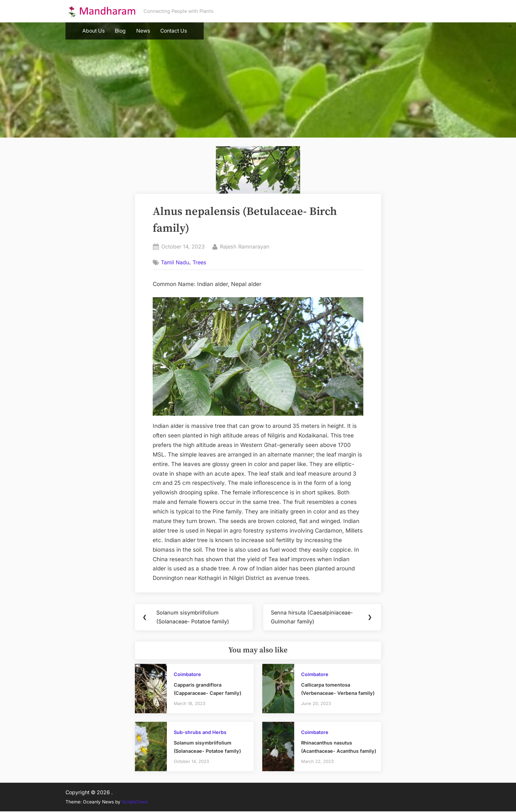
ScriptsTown (135, 802)
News (143, 31)
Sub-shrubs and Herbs (200, 733)
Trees (199, 262)
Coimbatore (187, 675)
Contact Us (174, 31)
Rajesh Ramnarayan (245, 246)
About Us (93, 31)
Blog (120, 31)
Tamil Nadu (175, 262)
